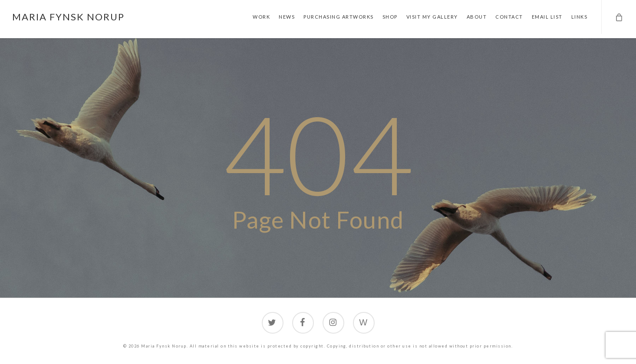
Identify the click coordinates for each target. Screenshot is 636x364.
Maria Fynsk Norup (68, 17)
